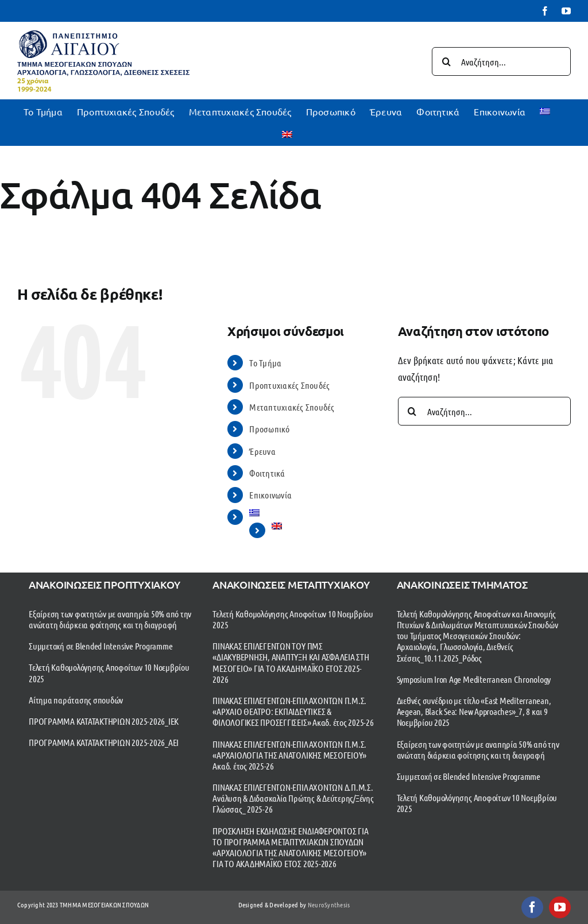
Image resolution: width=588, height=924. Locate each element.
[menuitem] (545, 111)
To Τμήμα (265, 363)
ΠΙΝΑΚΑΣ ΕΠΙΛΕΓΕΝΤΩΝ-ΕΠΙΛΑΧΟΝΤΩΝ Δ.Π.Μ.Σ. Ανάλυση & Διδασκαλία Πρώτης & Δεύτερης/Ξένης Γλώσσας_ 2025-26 (293, 798)
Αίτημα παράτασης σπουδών (76, 700)
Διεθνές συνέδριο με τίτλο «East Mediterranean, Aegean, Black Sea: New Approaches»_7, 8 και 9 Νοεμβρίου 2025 (474, 711)
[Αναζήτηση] (446, 61)
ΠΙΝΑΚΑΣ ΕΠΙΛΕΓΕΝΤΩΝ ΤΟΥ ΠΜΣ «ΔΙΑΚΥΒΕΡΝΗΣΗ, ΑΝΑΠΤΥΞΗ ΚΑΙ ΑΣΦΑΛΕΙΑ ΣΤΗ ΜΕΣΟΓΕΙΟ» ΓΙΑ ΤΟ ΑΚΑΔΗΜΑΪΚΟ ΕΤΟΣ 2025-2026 (291, 662)
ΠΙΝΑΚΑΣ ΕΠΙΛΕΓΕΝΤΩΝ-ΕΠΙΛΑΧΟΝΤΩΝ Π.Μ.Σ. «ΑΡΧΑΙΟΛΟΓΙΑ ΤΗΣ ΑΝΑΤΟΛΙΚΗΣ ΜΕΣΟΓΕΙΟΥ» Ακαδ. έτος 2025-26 (289, 755)
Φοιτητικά (267, 473)
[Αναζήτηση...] (501, 61)
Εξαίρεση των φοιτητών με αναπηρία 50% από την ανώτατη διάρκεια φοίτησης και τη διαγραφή (110, 619)
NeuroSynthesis (329, 904)
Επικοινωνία (270, 495)
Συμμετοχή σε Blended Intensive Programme (100, 646)
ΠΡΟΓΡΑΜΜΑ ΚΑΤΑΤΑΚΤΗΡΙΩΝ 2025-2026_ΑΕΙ (104, 742)
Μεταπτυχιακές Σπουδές (292, 407)
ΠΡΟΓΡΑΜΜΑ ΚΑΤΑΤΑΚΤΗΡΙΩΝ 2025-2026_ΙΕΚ (104, 721)
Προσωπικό (269, 429)
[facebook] (532, 907)
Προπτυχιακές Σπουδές (289, 385)
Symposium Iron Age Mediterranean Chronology (474, 679)
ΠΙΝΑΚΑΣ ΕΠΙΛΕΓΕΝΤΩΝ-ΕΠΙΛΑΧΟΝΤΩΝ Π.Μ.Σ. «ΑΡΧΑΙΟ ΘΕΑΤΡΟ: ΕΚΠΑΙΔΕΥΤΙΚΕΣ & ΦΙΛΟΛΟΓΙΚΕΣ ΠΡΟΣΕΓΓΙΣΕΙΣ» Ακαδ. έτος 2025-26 (293, 711)
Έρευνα (262, 451)
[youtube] (560, 907)
